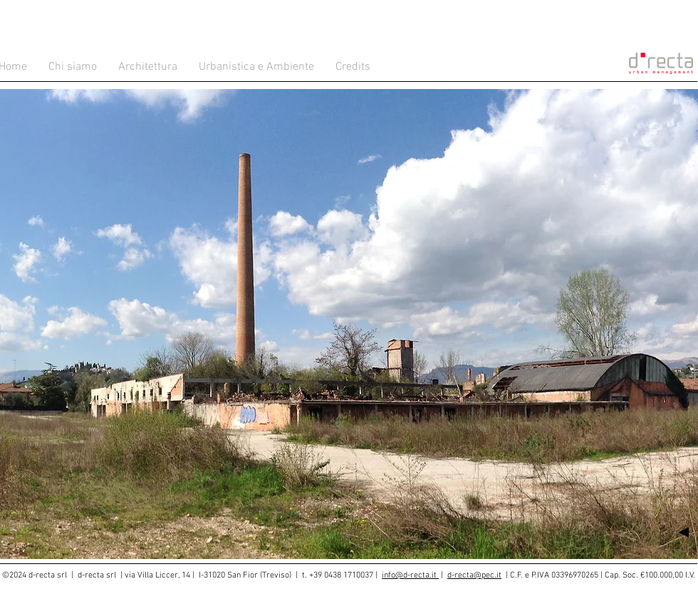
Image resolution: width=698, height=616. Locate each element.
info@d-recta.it (410, 575)
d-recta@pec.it (474, 575)
